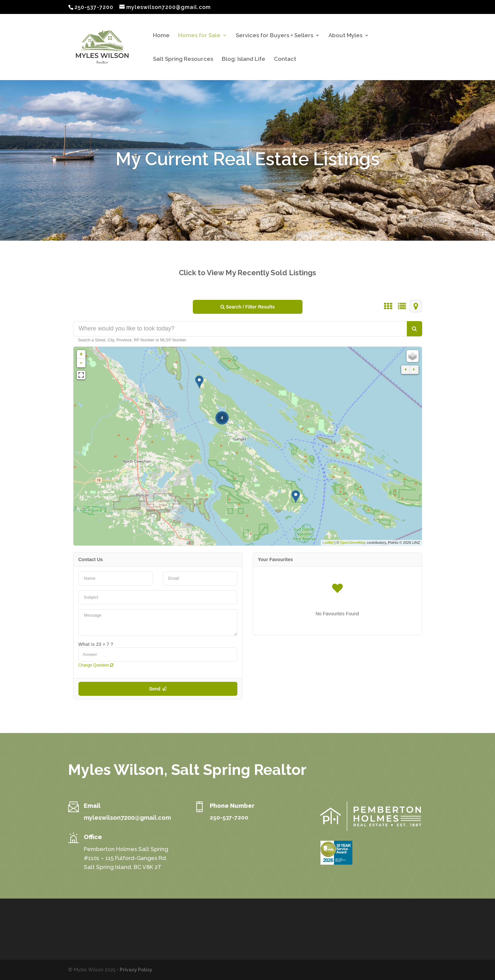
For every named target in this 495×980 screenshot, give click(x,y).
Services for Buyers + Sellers (274, 36)
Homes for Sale (199, 36)
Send (158, 689)
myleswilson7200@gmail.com (127, 818)
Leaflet (328, 543)
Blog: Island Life (244, 59)
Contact (285, 59)
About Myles (345, 36)
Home (161, 36)
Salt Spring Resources (183, 59)
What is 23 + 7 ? (96, 644)
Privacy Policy (136, 970)
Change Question (96, 665)
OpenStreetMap (353, 543)
